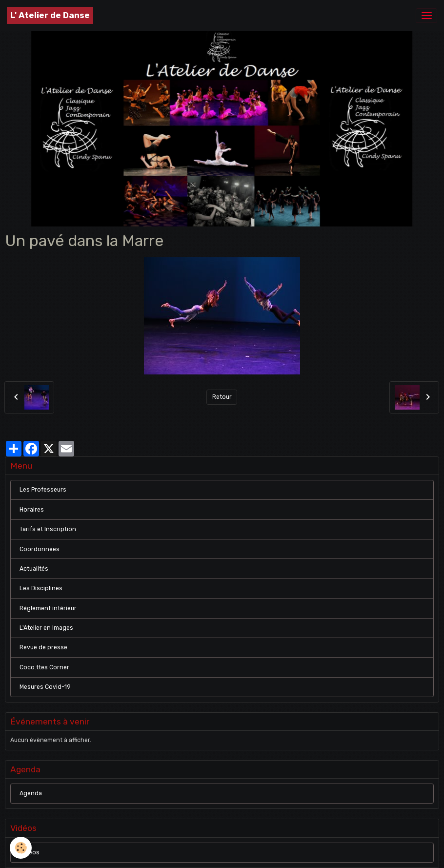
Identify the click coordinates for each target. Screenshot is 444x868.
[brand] (50, 15)
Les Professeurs (43, 490)
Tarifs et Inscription (48, 529)
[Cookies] (21, 848)
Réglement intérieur (48, 608)
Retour (222, 397)
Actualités (34, 569)
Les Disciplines (41, 588)
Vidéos (30, 852)
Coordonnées (40, 549)
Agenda (31, 793)
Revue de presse (43, 647)
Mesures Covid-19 (45, 687)
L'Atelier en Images (46, 628)
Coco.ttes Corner (44, 667)
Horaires (32, 510)
